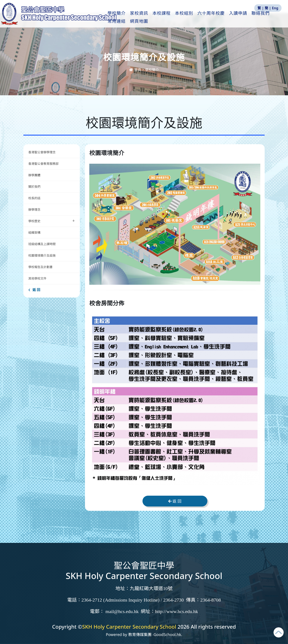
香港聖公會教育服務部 (43, 164)
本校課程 (168, 18)
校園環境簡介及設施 (42, 255)
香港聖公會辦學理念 (42, 152)
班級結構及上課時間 (42, 244)
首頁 (136, 70)
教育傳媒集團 (140, 634)
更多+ (265, 18)
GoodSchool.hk (167, 634)
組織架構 (34, 232)
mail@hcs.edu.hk (122, 611)
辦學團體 (34, 175)
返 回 (34, 290)
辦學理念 (34, 210)
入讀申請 (245, 18)
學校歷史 (52, 221)
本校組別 (190, 18)
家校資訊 (146, 18)
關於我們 (34, 187)
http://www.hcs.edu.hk (176, 611)
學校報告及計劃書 (40, 267)
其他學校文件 (37, 278)
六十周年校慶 (218, 18)
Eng (275, 8)
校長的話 (34, 198)
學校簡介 (123, 18)
